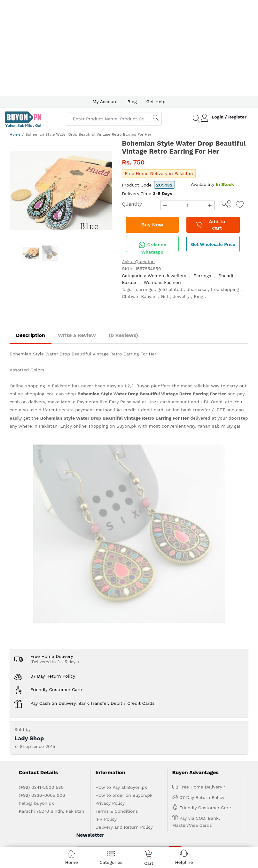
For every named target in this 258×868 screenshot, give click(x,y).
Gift (165, 296)
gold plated (170, 289)
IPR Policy (106, 628)
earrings (145, 289)
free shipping (225, 289)
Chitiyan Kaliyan (139, 296)
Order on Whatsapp (152, 247)
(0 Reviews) (123, 335)
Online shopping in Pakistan (40, 386)
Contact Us (126, 705)
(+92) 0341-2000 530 (41, 596)
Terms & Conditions (117, 620)
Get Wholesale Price (213, 244)
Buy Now (152, 225)
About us (45, 705)
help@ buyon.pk (36, 612)
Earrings (202, 276)
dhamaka (196, 289)
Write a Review (77, 335)
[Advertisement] (129, 48)
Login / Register (229, 117)
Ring (198, 296)
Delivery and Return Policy (124, 636)
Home (15, 134)
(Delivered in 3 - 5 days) (55, 470)
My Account (105, 102)
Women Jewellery (167, 276)
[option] (61, 190)
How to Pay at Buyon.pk (121, 596)
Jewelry (181, 296)
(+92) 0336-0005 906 (42, 604)
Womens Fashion (162, 282)
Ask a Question (138, 262)
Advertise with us (74, 705)
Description (31, 335)
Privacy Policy (110, 612)
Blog (132, 102)
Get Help (156, 102)
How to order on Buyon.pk (124, 604)
